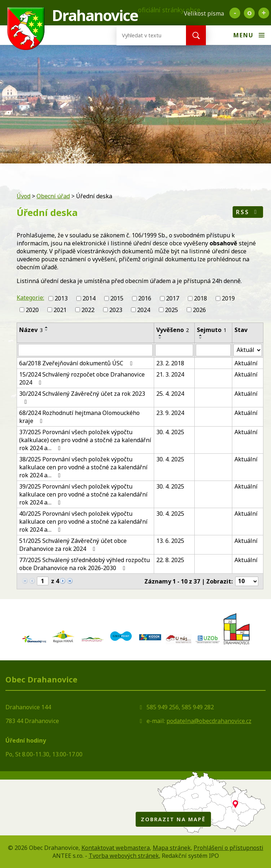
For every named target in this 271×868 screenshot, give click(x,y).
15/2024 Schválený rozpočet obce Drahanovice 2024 (82, 378)
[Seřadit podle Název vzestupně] (47, 327)
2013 (61, 298)
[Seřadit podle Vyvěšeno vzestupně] (160, 335)
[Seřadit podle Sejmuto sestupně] (201, 338)
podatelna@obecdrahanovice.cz (209, 721)
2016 (145, 298)
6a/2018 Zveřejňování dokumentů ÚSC (77, 363)
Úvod (24, 196)
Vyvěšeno (173, 330)
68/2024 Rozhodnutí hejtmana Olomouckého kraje (79, 417)
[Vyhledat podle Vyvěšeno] (174, 350)
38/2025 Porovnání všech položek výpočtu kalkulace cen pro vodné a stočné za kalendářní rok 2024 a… (83, 467)
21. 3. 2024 (170, 374)
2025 (172, 310)
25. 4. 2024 (170, 394)
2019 (228, 298)
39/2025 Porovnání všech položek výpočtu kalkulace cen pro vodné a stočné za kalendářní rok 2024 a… (83, 494)
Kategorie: (30, 298)
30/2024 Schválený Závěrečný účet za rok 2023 (82, 397)
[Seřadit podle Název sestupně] (47, 330)
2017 (173, 298)
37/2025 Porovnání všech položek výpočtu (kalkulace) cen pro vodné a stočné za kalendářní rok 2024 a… (85, 440)
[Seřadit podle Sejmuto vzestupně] (201, 335)
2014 (89, 298)
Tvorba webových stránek (124, 856)
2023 (116, 310)
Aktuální (246, 363)
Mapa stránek (172, 848)
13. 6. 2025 (170, 541)
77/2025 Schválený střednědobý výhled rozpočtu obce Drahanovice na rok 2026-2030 (84, 564)
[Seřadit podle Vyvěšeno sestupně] (160, 338)
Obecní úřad (53, 196)
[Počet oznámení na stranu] (247, 581)
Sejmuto (212, 330)
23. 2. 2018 (170, 363)
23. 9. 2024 (170, 413)
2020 (32, 310)
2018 (200, 298)
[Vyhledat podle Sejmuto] (213, 350)
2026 (199, 310)
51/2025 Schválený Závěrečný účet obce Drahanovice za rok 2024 (73, 545)
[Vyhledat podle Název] (85, 350)
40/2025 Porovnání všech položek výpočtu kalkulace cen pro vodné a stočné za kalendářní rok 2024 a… (83, 522)
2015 (117, 298)
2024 (144, 310)
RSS (248, 212)
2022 (88, 310)
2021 (60, 310)
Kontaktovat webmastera (116, 848)
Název (31, 330)
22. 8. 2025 (170, 560)
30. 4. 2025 (170, 432)
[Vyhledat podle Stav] (248, 350)
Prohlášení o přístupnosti (228, 848)
